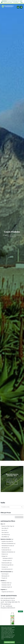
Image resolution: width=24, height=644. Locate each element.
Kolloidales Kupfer (6, 587)
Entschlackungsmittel (7, 565)
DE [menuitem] (21, 2)
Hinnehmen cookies (9, 642)
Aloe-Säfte (4, 528)
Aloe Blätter (4, 537)
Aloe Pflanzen (5, 535)
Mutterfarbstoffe (5, 563)
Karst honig (4, 574)
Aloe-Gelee (4, 533)
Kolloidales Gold (5, 585)
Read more (18, 642)
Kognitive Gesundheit (7, 541)
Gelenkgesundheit (7, 558)
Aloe (2, 524)
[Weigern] (20, 635)
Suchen (21, 507)
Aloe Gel (4, 530)
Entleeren (4, 554)
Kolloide (3, 581)
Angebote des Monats (7, 592)
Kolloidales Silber (6, 583)
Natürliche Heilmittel (6, 539)
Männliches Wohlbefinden (8, 544)
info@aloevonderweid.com (8, 608)
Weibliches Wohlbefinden (8, 552)
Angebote (3, 590)
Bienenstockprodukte (6, 572)
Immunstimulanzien (6, 569)
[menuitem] (21, 2)
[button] (18, 7)
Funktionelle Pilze (6, 550)
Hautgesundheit (6, 560)
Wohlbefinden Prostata (7, 546)
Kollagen (4, 556)
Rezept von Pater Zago (7, 526)
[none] (21, 2)
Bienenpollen (5, 576)
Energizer (4, 567)
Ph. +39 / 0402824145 (6, 606)
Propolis (4, 578)
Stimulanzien (5, 548)
